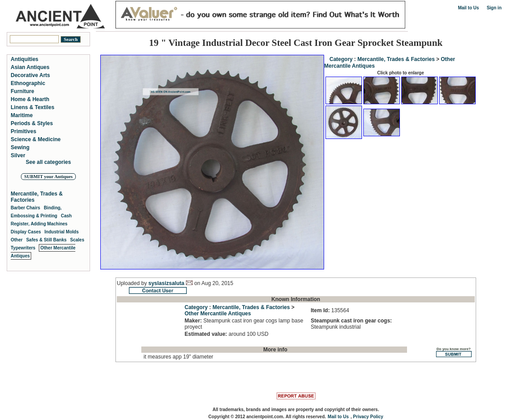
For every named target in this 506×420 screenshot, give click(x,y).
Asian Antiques (30, 67)
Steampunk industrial (351, 324)
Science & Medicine (36, 139)
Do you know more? (454, 352)
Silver (18, 155)
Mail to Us (468, 8)
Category (341, 59)
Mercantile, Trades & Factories (396, 59)
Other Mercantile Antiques (218, 314)
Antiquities (25, 59)
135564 (330, 310)
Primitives (23, 131)
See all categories (48, 162)
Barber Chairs (25, 208)
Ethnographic (28, 83)
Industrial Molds (62, 232)
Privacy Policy (368, 417)
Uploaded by (133, 283)
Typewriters (23, 248)
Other (17, 240)
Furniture (23, 91)
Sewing (20, 147)
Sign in (494, 8)
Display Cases (26, 232)
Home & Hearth (30, 99)
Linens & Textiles (33, 107)
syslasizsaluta (167, 283)
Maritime (22, 115)
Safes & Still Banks (47, 240)
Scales (77, 240)
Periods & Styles (32, 123)
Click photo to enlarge (401, 73)
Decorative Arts (30, 75)
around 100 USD (226, 334)
